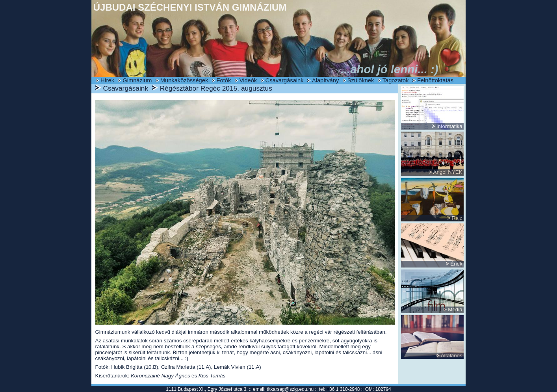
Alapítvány (325, 80)
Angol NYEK (448, 172)
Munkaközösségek (184, 80)
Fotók (224, 80)
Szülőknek (361, 80)
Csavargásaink (285, 80)
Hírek (107, 80)
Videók (248, 80)
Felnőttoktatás (435, 80)
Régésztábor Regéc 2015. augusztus (216, 88)
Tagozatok (396, 80)
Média (455, 309)
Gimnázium (137, 80)
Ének (456, 264)
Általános (452, 356)
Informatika (449, 126)
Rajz (457, 218)
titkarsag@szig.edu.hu (290, 389)
